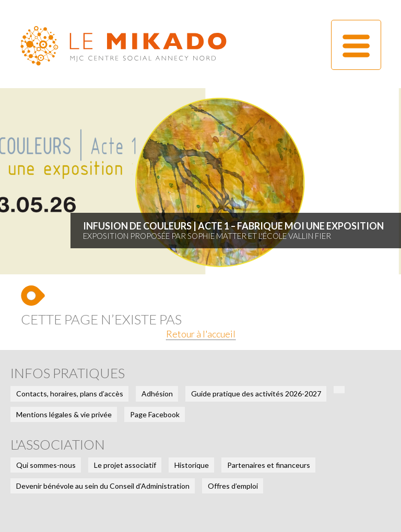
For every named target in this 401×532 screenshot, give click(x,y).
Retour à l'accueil (201, 334)
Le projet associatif (125, 465)
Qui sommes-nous (46, 465)
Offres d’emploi (233, 486)
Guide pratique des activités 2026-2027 (256, 394)
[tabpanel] (200, 181)
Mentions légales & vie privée (64, 414)
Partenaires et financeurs (269, 465)
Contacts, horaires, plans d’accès (70, 394)
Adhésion (157, 394)
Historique (192, 465)
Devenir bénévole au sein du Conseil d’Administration (103, 486)
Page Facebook (155, 414)
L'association (58, 445)
